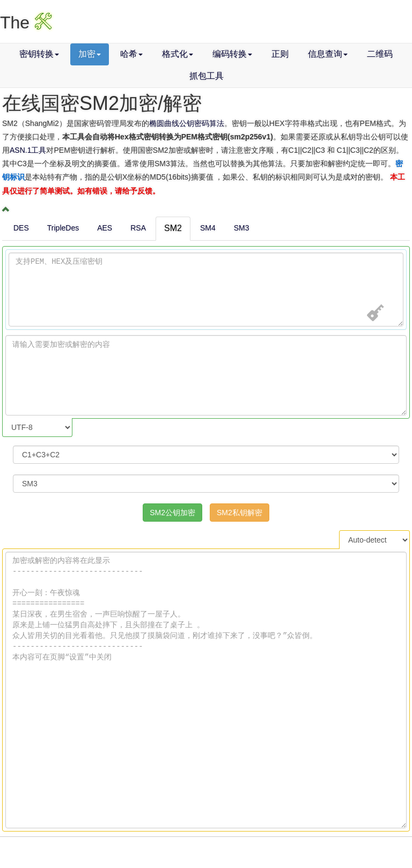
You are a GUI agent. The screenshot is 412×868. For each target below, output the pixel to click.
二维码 (380, 54)
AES (105, 228)
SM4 (208, 228)
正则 (280, 54)
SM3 (242, 228)
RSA (138, 228)
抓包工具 (207, 76)
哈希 (131, 54)
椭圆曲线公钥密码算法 (187, 123)
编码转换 (232, 54)
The (26, 23)
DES (21, 228)
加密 (90, 54)
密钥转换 (39, 54)
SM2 (173, 228)
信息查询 (328, 54)
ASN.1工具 (28, 150)
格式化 (178, 54)
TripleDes (63, 228)
